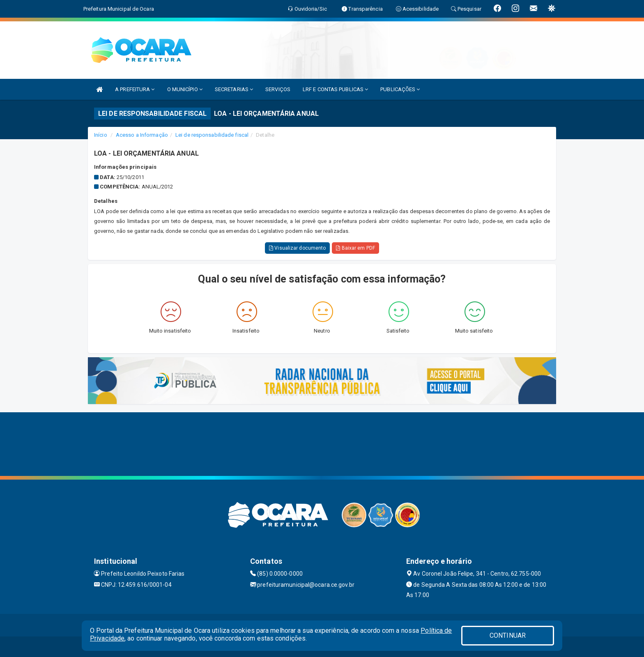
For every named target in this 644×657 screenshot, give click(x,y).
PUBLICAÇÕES (400, 89)
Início (101, 135)
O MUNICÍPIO (185, 89)
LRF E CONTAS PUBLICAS (335, 89)
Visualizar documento (297, 248)
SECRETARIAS (234, 89)
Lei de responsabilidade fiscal (212, 135)
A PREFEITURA (135, 89)
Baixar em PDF (355, 248)
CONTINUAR (508, 635)
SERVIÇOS (278, 89)
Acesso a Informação (142, 135)
